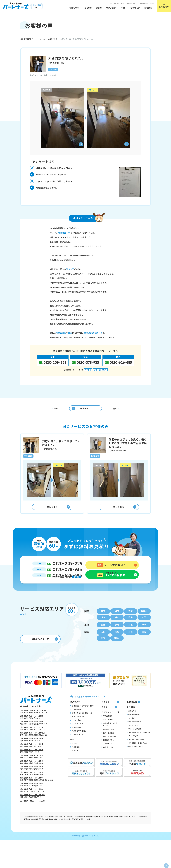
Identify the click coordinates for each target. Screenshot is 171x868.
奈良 (144, 641)
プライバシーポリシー (136, 749)
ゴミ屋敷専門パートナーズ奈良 (32, 793)
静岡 (117, 633)
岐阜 (144, 633)
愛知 (103, 633)
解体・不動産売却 (109, 746)
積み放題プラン (108, 749)
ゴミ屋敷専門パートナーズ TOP (88, 706)
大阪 (103, 641)
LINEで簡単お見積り (135, 756)
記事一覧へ (79, 410)
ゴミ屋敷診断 (76, 719)
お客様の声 (53, 39)
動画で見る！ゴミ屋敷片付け (82, 722)
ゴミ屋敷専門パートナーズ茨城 (32, 748)
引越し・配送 (107, 729)
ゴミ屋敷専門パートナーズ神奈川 (33, 742)
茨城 (103, 625)
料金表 (74, 753)
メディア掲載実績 (77, 726)
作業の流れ (61, 333)
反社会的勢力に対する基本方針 (139, 742)
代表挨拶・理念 (133, 724)
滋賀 (103, 647)
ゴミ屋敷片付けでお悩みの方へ (82, 715)
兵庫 (131, 641)
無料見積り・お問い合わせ (137, 752)
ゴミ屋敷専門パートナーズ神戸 (32, 787)
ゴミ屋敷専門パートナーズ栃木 (32, 753)
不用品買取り (107, 725)
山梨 (144, 625)
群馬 (131, 625)
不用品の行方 (76, 737)
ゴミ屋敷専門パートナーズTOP (33, 39)
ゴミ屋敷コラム (77, 744)
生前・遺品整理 (108, 742)
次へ (116, 410)
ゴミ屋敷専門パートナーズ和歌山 (33, 804)
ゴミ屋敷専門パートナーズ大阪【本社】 (35, 720)
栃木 (117, 625)
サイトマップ (132, 745)
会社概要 (131, 727)
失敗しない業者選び (78, 740)
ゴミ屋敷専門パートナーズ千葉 (32, 737)
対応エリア (132, 720)
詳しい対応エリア (45, 649)
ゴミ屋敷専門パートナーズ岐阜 (32, 776)
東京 (103, 619)
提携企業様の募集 (134, 731)
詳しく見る (58, 510)
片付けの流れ (76, 730)
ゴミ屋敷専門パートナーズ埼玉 (32, 731)
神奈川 (144, 619)
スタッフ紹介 (132, 735)
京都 (117, 641)
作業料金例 (75, 756)
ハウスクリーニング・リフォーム (110, 734)
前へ (55, 410)
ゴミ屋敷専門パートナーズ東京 (32, 725)
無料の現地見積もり (93, 333)
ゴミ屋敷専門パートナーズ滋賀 (32, 798)
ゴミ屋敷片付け (110, 711)
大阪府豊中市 (64, 233)
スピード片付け (108, 753)
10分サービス (107, 756)
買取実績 (74, 760)
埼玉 (117, 619)
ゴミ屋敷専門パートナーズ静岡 (32, 770)
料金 (70, 333)
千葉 (131, 619)
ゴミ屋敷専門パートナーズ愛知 (32, 765)
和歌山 (117, 647)
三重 (131, 633)
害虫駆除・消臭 (108, 739)
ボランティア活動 (134, 738)
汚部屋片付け (109, 716)
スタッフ (70, 269)
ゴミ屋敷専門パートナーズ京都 (32, 782)
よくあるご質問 (77, 733)
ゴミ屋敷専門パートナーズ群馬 (32, 759)
